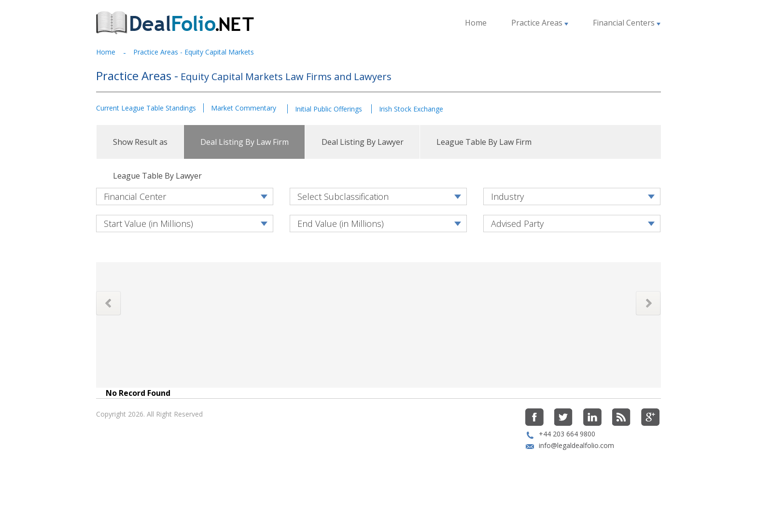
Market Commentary (244, 108)
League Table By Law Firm (484, 142)
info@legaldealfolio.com (576, 478)
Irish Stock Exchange (411, 109)
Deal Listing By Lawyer (363, 142)
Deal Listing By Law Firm (245, 142)
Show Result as (140, 142)
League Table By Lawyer (157, 176)
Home (476, 23)
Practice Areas (540, 23)
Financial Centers (627, 23)
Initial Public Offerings (329, 109)
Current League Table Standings (146, 108)
